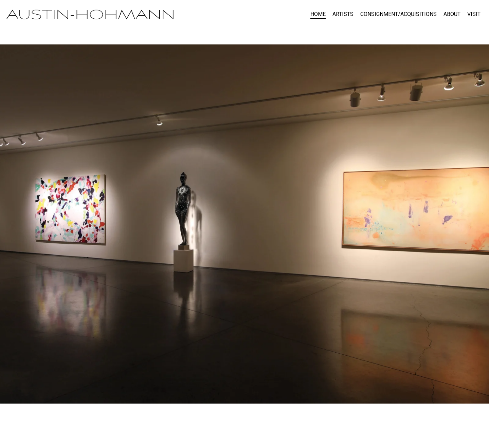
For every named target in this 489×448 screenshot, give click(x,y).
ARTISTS (343, 14)
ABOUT (452, 14)
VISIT (474, 14)
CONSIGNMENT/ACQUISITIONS (399, 14)
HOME (318, 14)
